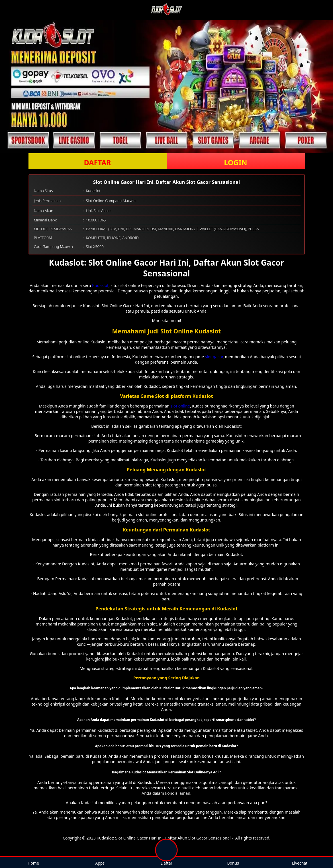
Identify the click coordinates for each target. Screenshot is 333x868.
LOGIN (235, 162)
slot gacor (214, 357)
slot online (180, 406)
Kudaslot (100, 285)
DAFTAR (97, 162)
